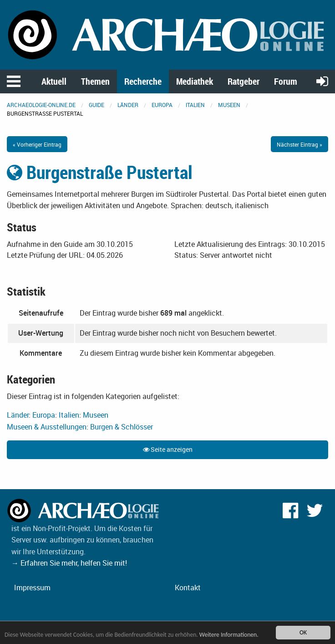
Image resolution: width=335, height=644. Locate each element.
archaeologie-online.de (41, 105)
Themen (95, 81)
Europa (162, 105)
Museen (229, 105)
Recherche (143, 81)
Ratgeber (244, 81)
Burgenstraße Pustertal (100, 172)
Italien (195, 105)
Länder (128, 105)
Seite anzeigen (168, 449)
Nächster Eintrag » (299, 144)
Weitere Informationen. (229, 635)
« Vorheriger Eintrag (37, 144)
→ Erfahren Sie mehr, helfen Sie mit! (69, 563)
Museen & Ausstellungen (47, 427)
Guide (96, 105)
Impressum (32, 588)
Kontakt (188, 588)
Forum (286, 81)
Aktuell (54, 81)
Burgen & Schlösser (122, 427)
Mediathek (195, 81)
